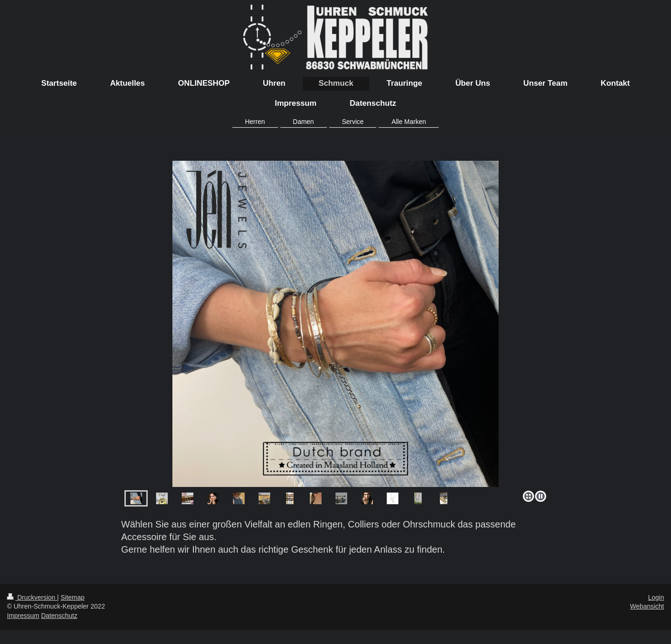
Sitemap (72, 597)
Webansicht (647, 606)
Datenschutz (59, 616)
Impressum (23, 616)
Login (656, 597)
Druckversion (32, 597)
